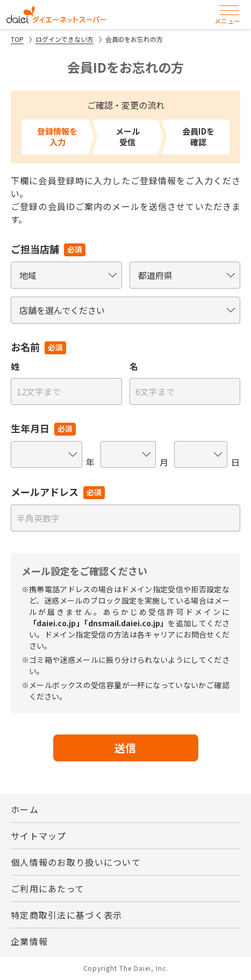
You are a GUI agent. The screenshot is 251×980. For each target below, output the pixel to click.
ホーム (25, 809)
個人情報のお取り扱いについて (76, 862)
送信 (126, 748)
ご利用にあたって (48, 888)
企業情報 (29, 941)
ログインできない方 (64, 39)
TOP (17, 39)
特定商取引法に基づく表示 (66, 915)
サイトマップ (39, 836)
